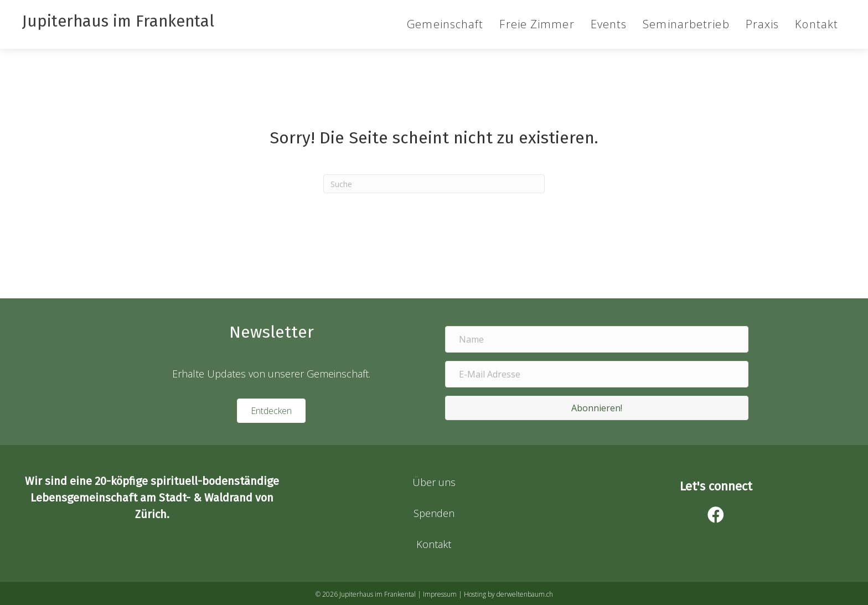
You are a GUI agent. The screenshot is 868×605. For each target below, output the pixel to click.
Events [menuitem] (609, 24)
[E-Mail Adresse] (597, 374)
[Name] (597, 339)
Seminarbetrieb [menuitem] (686, 24)
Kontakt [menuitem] (817, 24)
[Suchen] (434, 184)
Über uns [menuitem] (434, 482)
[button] (597, 408)
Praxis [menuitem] (763, 24)
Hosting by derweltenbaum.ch (508, 594)
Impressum (440, 594)
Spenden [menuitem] (434, 513)
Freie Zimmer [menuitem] (537, 24)
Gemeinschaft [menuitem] (445, 24)
